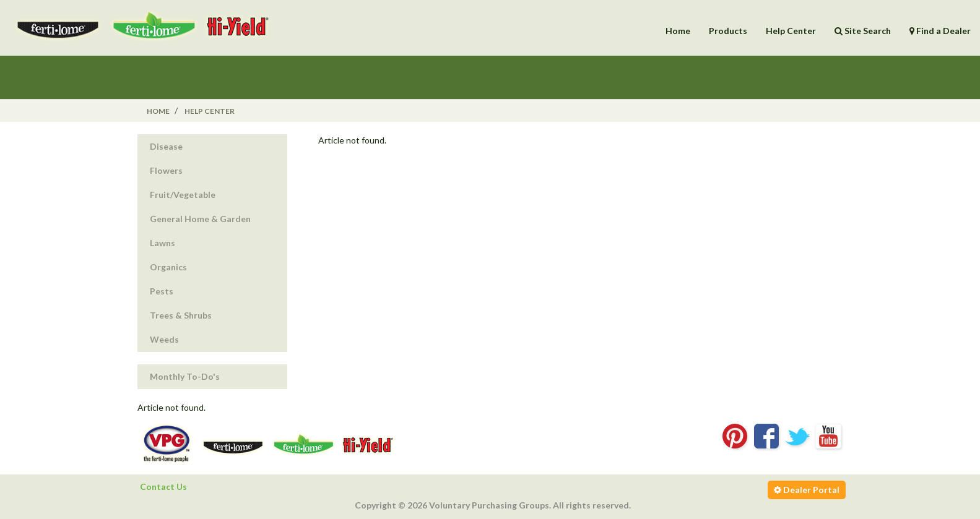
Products (728, 31)
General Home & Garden (200, 219)
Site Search (863, 31)
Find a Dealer (940, 31)
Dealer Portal (807, 490)
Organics (168, 267)
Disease (166, 146)
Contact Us (163, 487)
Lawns (163, 243)
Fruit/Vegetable (183, 195)
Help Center (791, 31)
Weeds (164, 339)
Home (678, 31)
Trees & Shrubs (181, 315)
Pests (162, 291)
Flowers (166, 170)
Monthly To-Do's (185, 376)
